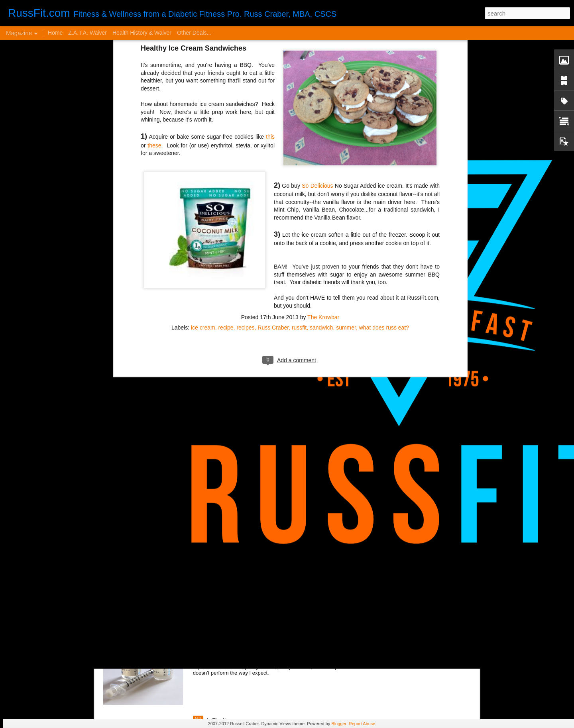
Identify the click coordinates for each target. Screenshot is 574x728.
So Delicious (317, 42)
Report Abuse (362, 724)
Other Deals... (194, 33)
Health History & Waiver (142, 33)
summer (346, 184)
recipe (226, 184)
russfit (299, 184)
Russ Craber (273, 184)
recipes (245, 184)
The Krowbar (323, 173)
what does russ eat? (384, 184)
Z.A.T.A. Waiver (87, 33)
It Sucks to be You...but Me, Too (252, 503)
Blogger (339, 724)
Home (55, 33)
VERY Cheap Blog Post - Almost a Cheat (175, 594)
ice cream (203, 184)
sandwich (321, 184)
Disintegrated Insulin (236, 629)
